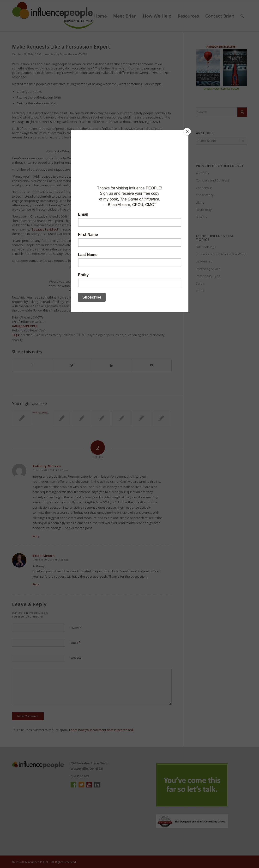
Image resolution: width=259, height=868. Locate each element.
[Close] (187, 131)
